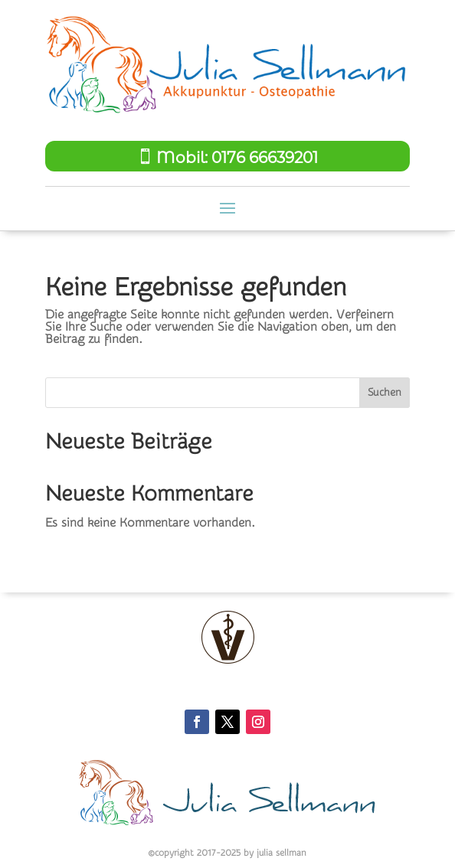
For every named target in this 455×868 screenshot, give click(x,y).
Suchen (385, 393)
